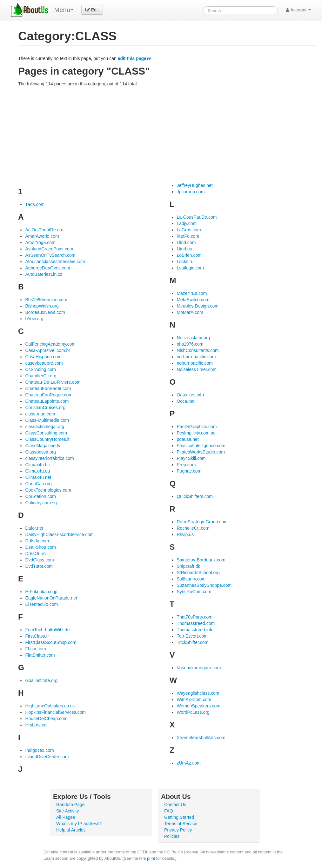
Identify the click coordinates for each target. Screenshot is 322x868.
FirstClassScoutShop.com (51, 642)
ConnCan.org (38, 484)
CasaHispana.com (43, 357)
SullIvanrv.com (191, 579)
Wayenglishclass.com (198, 693)
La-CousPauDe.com (197, 217)
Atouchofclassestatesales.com (55, 262)
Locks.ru (185, 262)
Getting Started (179, 817)
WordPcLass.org (193, 712)
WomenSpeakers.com (198, 706)
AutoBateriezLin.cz (44, 274)
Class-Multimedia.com (47, 420)
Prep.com (186, 465)
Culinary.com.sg (41, 503)
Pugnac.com (189, 471)
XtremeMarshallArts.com (201, 738)
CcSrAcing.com (40, 369)
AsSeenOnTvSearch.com (50, 255)
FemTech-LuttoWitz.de (47, 630)
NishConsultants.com (198, 350)
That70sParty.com (195, 617)
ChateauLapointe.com (47, 401)
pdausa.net (188, 439)
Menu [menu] (64, 10)
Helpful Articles (71, 830)
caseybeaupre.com (44, 363)
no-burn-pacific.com (196, 357)
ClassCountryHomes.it (47, 439)
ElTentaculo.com (41, 604)
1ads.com (35, 204)
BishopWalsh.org (42, 306)
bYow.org (34, 319)
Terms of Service (181, 824)
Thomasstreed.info (195, 630)
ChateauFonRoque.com (49, 395)
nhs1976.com (190, 344)
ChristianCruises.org (45, 407)
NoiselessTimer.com (197, 369)
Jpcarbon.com (191, 192)
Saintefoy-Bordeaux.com (201, 560)
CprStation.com (40, 496)
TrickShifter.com (192, 642)
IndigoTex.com (39, 750)
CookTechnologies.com (48, 490)
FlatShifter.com (40, 655)
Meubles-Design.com (198, 306)
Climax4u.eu (37, 471)
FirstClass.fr (37, 636)
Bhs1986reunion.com (46, 300)
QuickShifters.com (195, 496)
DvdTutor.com (39, 566)
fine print (147, 858)
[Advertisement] (167, 135)
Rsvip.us (185, 534)
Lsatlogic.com (190, 268)
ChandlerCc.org (41, 376)
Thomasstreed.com (196, 623)
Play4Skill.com (191, 458)
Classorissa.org (40, 452)
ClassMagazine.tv (43, 446)
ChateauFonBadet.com (48, 388)
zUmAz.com (188, 763)
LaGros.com (189, 230)
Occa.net (185, 401)
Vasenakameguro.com (199, 668)
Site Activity (68, 811)
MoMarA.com (190, 312)
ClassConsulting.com (46, 433)
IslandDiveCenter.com (47, 757)
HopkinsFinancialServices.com (55, 712)
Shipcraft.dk (188, 566)
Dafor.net (34, 528)
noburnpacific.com (195, 363)
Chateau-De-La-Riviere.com (53, 382)
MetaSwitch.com (193, 300)
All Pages (66, 817)
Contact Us (175, 805)
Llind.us (184, 249)
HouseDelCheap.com (46, 719)
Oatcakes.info (190, 395)
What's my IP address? (79, 824)
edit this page (132, 58)
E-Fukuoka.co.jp (41, 592)
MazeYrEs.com (192, 293)
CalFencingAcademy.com (50, 344)
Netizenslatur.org (193, 338)
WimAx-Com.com (194, 699)
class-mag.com (40, 414)
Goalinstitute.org (41, 680)
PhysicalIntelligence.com (201, 446)
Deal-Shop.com (40, 547)
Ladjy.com (187, 223)
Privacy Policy (178, 830)
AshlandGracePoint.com (49, 249)
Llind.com (186, 242)
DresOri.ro (35, 553)
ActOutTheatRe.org (44, 230)
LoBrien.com (189, 255)
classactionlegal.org (45, 427)
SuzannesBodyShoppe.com (204, 585)
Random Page (70, 805)
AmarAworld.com (42, 236)
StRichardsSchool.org (198, 573)
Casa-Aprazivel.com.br (48, 350)
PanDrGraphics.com (197, 427)
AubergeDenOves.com (48, 268)
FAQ (169, 811)
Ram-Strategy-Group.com (202, 522)
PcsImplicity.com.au (196, 433)
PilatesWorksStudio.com (201, 452)
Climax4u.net (38, 477)
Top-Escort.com (192, 636)
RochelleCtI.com (193, 528)
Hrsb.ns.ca (36, 725)
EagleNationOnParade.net (51, 598)
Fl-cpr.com (35, 649)
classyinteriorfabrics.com (49, 458)
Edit (92, 10)
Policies (172, 836)
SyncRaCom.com (194, 592)
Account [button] (298, 10)
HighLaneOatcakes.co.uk (50, 706)
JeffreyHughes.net (195, 185)
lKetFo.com (188, 236)
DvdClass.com (39, 560)
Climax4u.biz (38, 465)
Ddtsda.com (37, 541)
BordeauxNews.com (45, 312)
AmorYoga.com (40, 242)
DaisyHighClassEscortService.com (59, 534)
